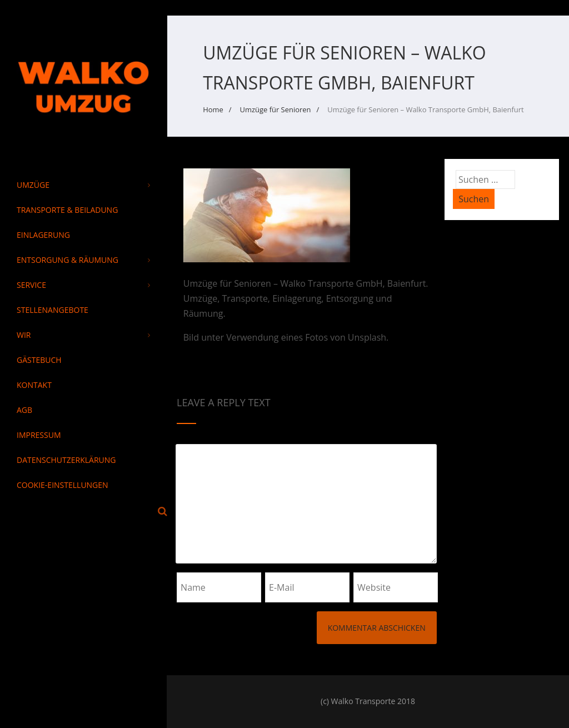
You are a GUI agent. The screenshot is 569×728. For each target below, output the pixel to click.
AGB (24, 410)
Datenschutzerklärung (66, 460)
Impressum (39, 435)
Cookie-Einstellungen (63, 485)
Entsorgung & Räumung (83, 260)
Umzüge (83, 185)
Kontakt (34, 385)
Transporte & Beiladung (67, 210)
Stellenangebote (53, 310)
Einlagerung (43, 235)
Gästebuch (39, 360)
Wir (83, 335)
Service (83, 285)
